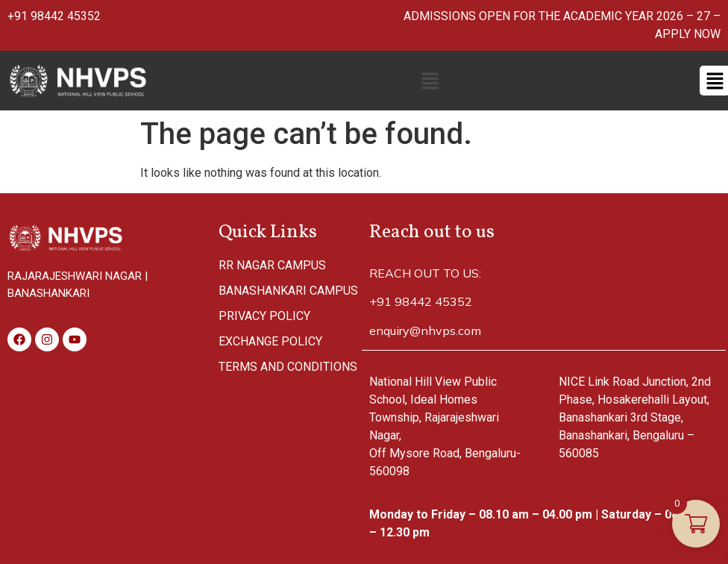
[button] (430, 81)
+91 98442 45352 (54, 16)
